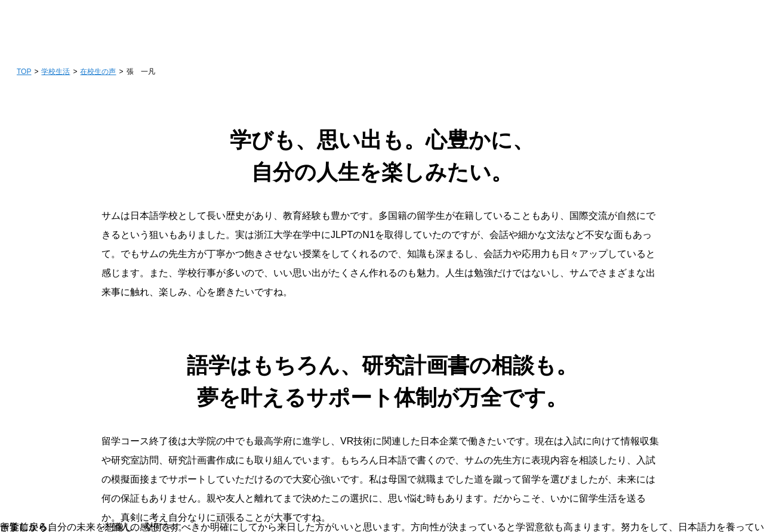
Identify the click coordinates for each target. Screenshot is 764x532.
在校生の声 (98, 72)
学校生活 (56, 72)
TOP (24, 72)
